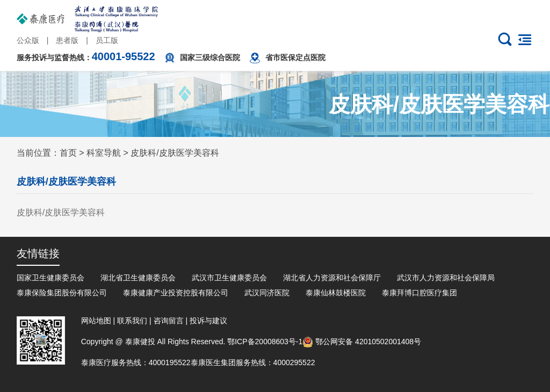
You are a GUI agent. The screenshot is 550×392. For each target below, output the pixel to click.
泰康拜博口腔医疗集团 (419, 293)
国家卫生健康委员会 (50, 278)
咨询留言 (169, 321)
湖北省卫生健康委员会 (138, 278)
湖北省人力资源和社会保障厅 (332, 278)
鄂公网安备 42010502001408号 (362, 342)
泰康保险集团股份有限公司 (62, 293)
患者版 (67, 40)
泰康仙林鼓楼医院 (336, 293)
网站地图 (96, 321)
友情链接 (38, 253)
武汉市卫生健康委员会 (229, 278)
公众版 (28, 40)
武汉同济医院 (267, 293)
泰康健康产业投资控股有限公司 (176, 293)
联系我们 (132, 321)
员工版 (107, 40)
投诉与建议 (208, 321)
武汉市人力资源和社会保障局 (446, 278)
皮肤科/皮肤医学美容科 (175, 153)
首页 (68, 153)
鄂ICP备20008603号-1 (265, 342)
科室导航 (104, 153)
